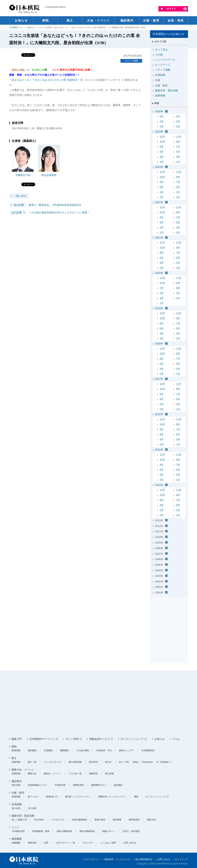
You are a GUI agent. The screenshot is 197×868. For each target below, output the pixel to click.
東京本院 (16, 785)
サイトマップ (181, 859)
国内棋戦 (32, 750)
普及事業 (117, 820)
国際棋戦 (64, 750)
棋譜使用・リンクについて (118, 859)
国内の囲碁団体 (64, 831)
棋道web (50, 797)
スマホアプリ (58, 820)
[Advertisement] (169, 621)
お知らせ (31, 27)
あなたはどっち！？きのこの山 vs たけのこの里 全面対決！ (46, 80)
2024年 (159, 132)
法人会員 (32, 808)
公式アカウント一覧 (65, 843)
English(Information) (56, 7)
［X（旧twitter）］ (164, 762)
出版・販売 (161, 85)
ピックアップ (163, 65)
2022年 (159, 202)
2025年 (159, 111)
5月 (178, 116)
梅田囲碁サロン (99, 785)
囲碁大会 (32, 774)
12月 (163, 137)
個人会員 (16, 808)
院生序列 (93, 762)
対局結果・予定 (104, 750)
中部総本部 (60, 785)
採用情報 (160, 96)
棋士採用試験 (75, 762)
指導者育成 (134, 820)
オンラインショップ (132, 739)
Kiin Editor (39, 820)
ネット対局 (72, 739)
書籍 (136, 797)
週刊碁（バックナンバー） (78, 797)
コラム (176, 739)
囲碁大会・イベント (23, 770)
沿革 (46, 843)
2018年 (159, 344)
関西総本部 (78, 785)
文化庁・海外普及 (131, 831)
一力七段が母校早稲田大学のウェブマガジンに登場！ (49, 213)
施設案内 (17, 781)
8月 (162, 147)
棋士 (14, 758)
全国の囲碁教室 (79, 820)
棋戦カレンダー (127, 750)
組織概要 (16, 843)
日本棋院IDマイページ (42, 739)
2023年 (159, 167)
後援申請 (93, 774)
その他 (159, 55)
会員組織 (160, 75)
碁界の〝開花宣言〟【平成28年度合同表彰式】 (46, 205)
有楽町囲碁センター (38, 785)
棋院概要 (17, 839)
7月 (178, 147)
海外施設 (118, 785)
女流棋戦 (48, 750)
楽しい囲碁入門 (19, 820)
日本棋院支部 (18, 831)
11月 (179, 137)
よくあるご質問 (108, 843)
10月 (163, 142)
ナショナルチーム (53, 762)
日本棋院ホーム (16, 27)
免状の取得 (100, 820)
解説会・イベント (53, 774)
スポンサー (88, 843)
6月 (162, 116)
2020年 (159, 273)
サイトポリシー (92, 859)
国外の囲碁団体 (87, 831)
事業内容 (32, 843)
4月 (162, 122)
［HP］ (127, 762)
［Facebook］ (147, 762)
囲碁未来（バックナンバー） (112, 797)
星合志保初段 (49, 175)
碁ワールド (33, 797)
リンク (15, 827)
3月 (178, 122)
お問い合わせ (130, 843)
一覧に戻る (20, 196)
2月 (162, 127)
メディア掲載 (131, 61)
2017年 (159, 379)
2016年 (159, 414)
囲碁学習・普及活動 (166, 90)
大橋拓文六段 (23, 175)
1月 (178, 127)
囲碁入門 (17, 739)
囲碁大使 (151, 820)
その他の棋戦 (83, 750)
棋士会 (108, 762)
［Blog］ (136, 762)
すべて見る (161, 50)
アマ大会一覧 (75, 774)
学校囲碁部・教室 (41, 831)
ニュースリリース (165, 60)
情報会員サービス (99, 739)
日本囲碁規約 (148, 750)
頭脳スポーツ (109, 831)
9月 (178, 142)
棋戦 (14, 746)
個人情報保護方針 (144, 859)
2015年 (159, 450)
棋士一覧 (32, 762)
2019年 (159, 308)
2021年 (159, 238)
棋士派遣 (109, 774)
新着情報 (16, 750)
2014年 (159, 485)
